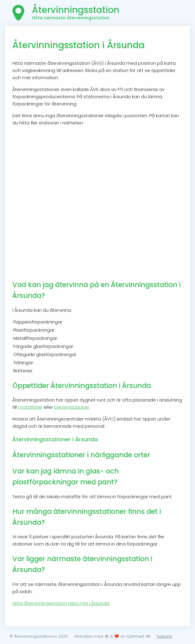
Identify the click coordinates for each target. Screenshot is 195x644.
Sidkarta (164, 636)
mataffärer (30, 407)
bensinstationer (72, 407)
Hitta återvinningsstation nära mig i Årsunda (61, 603)
